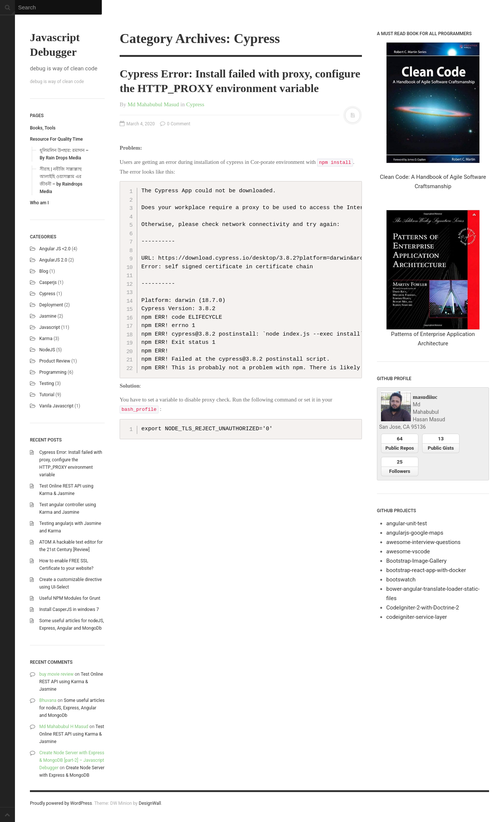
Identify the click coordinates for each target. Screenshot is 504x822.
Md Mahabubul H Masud (64, 727)
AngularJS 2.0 (53, 260)
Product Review (55, 361)
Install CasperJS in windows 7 (69, 609)
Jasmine (48, 316)
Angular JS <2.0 (55, 249)
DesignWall (150, 803)
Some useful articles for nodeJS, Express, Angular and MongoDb (72, 708)
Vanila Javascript (56, 406)
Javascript (50, 327)
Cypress (47, 294)
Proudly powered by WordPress (61, 803)
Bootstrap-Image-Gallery (416, 561)
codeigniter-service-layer (417, 617)
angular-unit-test (407, 523)
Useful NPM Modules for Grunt (70, 598)
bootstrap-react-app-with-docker (426, 570)
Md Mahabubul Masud (153, 104)
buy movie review (56, 674)
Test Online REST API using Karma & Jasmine (71, 682)
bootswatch (401, 580)
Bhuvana (48, 700)
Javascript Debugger (55, 45)
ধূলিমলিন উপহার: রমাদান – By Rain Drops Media (64, 154)
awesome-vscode (408, 551)
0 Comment (175, 124)
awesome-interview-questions (423, 542)
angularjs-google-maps (415, 533)
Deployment (51, 305)
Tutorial (47, 395)
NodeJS (47, 350)
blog (44, 271)
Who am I (39, 203)
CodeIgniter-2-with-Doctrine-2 (423, 608)
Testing (47, 384)
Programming (53, 372)
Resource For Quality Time (56, 139)
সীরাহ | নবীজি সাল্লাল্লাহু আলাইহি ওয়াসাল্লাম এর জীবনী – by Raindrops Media (61, 180)
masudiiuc (425, 397)
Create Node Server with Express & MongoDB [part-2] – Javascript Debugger (72, 760)
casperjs (48, 282)
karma (46, 339)
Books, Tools (43, 128)
